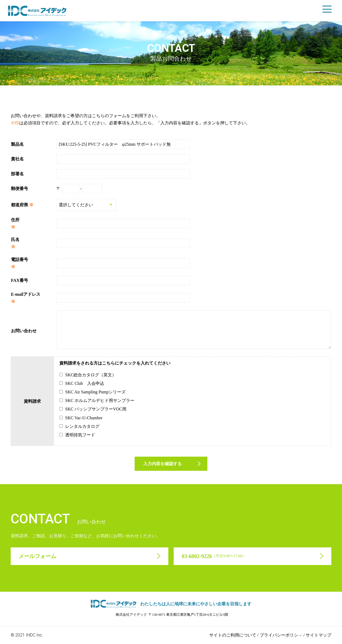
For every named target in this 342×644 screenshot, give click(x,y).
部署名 (17, 174)
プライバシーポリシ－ (281, 635)
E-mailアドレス (26, 294)
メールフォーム (37, 556)
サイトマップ (318, 635)
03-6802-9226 (214, 556)
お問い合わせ (24, 331)
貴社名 (17, 159)
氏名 (15, 240)
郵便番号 (20, 189)
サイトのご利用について (233, 635)
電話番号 (20, 260)
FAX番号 (20, 280)
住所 (15, 220)
